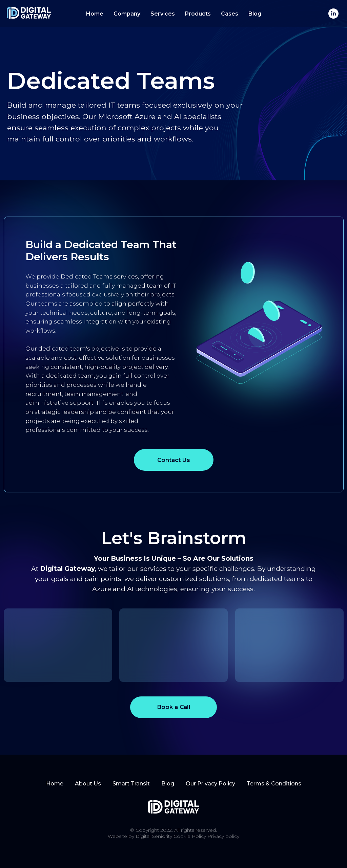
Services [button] (163, 14)
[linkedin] (333, 14)
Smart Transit (131, 784)
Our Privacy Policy (210, 784)
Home (95, 14)
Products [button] (198, 14)
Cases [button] (230, 14)
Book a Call (174, 707)
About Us (88, 784)
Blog (255, 14)
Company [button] (127, 14)
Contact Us (174, 460)
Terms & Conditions (274, 784)
